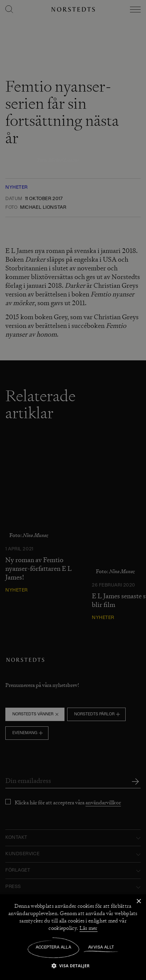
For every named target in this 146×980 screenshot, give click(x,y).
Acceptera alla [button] (54, 948)
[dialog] (73, 490)
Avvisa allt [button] (101, 948)
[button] (73, 965)
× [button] (138, 902)
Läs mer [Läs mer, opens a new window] (89, 928)
